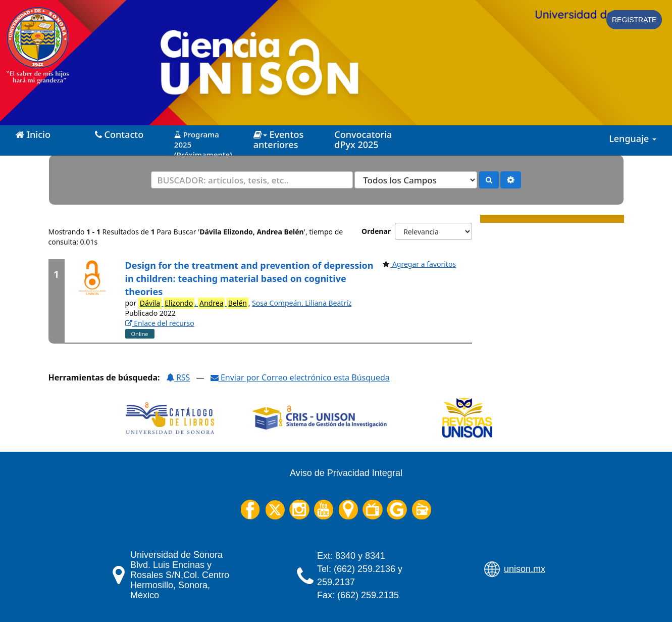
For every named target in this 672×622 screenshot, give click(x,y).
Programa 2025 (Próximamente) (203, 141)
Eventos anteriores (278, 139)
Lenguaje (633, 138)
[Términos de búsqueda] (252, 180)
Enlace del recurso (160, 323)
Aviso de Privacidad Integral (346, 473)
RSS (178, 377)
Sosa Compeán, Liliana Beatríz (302, 303)
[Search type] (416, 180)
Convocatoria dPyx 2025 (363, 139)
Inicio (33, 134)
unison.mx (525, 569)
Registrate (634, 20)
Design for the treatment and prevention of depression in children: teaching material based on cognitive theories (249, 278)
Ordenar (376, 231)
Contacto (119, 134)
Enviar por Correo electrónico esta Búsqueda (300, 377)
